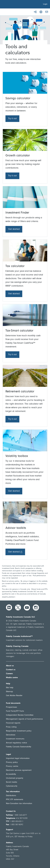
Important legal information (18, 758)
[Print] (41, 12)
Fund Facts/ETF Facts (15, 711)
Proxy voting (11, 727)
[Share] (35, 12)
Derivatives (11, 735)
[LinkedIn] (9, 607)
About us (10, 666)
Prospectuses (11, 707)
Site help (10, 688)
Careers (9, 674)
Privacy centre (12, 766)
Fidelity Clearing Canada (17, 646)
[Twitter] (18, 607)
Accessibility (11, 774)
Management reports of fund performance (24, 719)
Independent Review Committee (20, 715)
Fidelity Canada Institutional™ (19, 636)
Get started (14, 229)
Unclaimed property (15, 778)
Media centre (12, 678)
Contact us (11, 670)
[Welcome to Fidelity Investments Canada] (17, 5)
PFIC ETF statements (15, 800)
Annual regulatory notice (16, 743)
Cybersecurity (12, 786)
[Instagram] (36, 607)
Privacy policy (12, 762)
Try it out (12, 119)
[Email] (47, 12)
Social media (12, 782)
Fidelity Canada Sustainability (19, 747)
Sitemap (9, 692)
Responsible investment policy (19, 731)
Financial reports (13, 723)
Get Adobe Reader (14, 696)
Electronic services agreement (19, 770)
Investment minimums (15, 739)
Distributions (11, 796)
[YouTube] (27, 607)
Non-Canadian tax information (19, 804)
